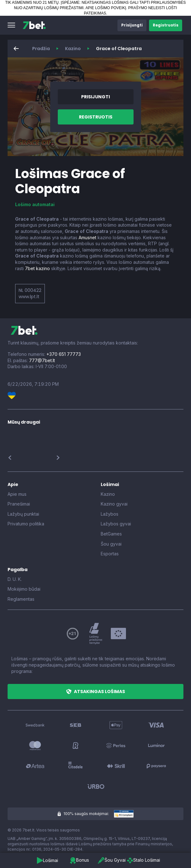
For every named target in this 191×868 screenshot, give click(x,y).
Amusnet (87, 237)
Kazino (73, 49)
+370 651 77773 (64, 354)
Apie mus (17, 494)
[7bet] (34, 25)
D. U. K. (15, 579)
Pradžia (41, 49)
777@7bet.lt (42, 360)
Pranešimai (19, 504)
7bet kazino (37, 268)
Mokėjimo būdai (24, 589)
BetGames (111, 534)
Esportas (110, 554)
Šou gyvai (111, 544)
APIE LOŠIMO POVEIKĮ (106, 8)
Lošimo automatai (35, 204)
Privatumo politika (26, 524)
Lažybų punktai (23, 514)
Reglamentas (21, 599)
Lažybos (110, 514)
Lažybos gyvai (116, 524)
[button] (11, 25)
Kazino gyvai (114, 504)
